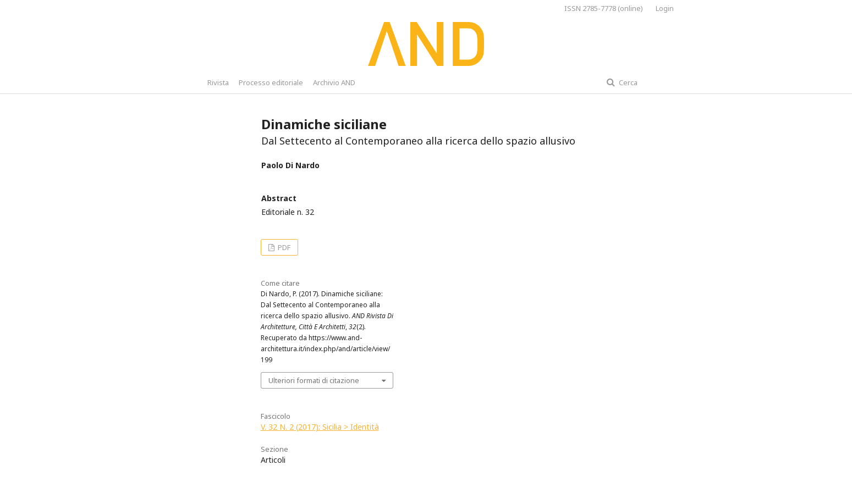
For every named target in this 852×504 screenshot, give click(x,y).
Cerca (627, 82)
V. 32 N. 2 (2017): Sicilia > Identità (320, 427)
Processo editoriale (271, 82)
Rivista (218, 82)
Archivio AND (334, 82)
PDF (283, 247)
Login (665, 8)
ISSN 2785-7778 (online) (604, 8)
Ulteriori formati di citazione (314, 380)
